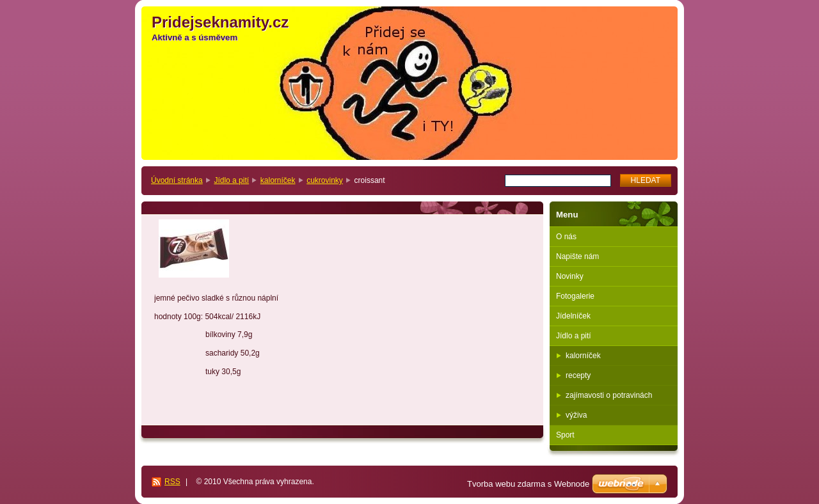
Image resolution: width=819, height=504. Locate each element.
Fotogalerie (575, 296)
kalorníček (278, 180)
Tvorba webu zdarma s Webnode (528, 484)
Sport (565, 435)
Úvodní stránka (177, 180)
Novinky (570, 276)
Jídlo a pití (231, 180)
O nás (566, 237)
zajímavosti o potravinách (609, 395)
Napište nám (577, 256)
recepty (578, 375)
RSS (172, 482)
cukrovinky (325, 180)
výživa (576, 415)
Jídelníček (573, 316)
